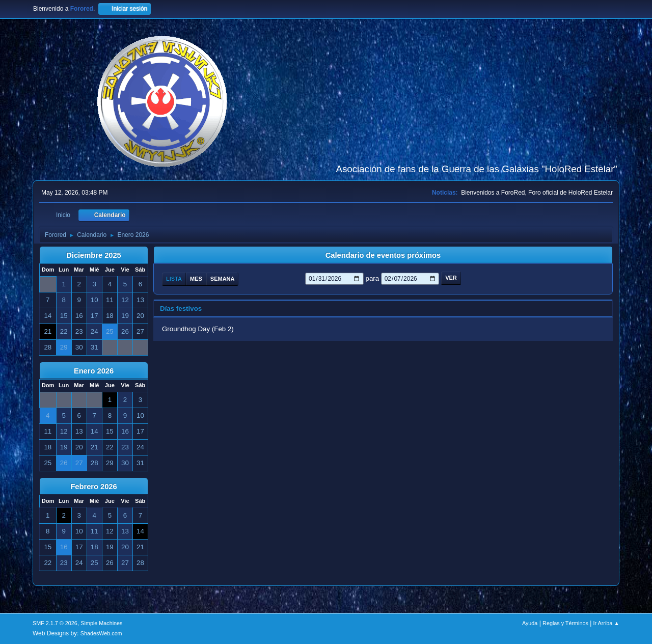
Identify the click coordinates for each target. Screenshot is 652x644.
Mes (196, 279)
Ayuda (530, 623)
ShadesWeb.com (101, 633)
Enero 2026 (94, 371)
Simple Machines (101, 623)
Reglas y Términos (565, 623)
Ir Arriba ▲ (606, 623)
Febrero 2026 (93, 487)
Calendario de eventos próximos (383, 255)
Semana (223, 279)
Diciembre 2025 (94, 255)
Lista (174, 279)
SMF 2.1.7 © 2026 (55, 623)
